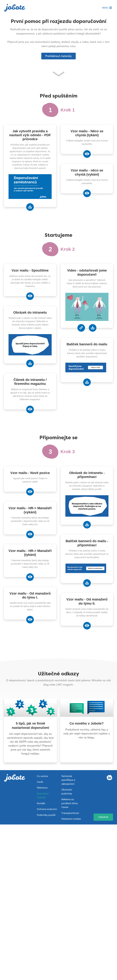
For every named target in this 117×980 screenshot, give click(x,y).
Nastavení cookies (71, 819)
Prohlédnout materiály (58, 56)
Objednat (103, 817)
